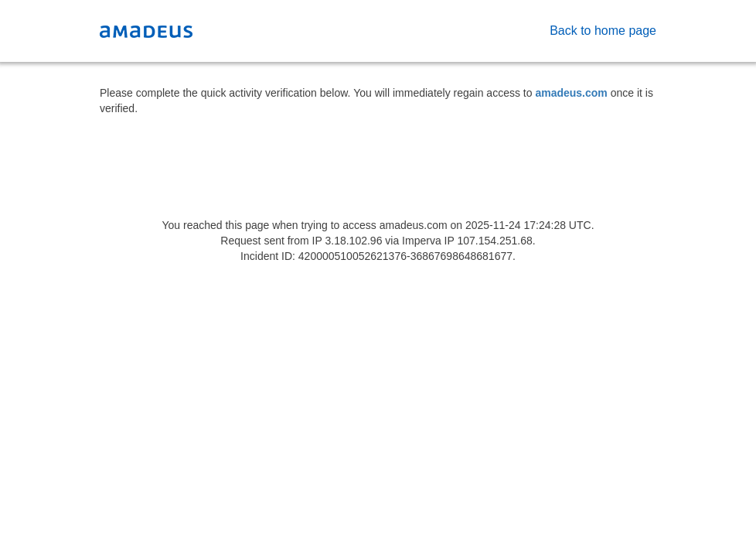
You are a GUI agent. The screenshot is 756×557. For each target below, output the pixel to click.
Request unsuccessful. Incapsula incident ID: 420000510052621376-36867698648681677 (378, 278)
